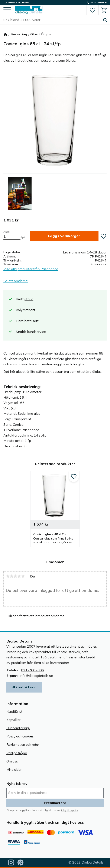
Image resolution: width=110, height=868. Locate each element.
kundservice (36, 332)
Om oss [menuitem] (12, 761)
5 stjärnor (23, 576)
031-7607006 (33, 670)
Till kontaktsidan (24, 687)
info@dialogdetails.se (36, 676)
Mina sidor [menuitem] (14, 770)
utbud (29, 299)
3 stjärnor (15, 576)
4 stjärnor (19, 576)
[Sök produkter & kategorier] (52, 20)
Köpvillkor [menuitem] (13, 720)
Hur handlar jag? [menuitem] (18, 728)
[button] (7, 10)
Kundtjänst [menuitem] (14, 712)
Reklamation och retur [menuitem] (23, 745)
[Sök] (105, 20)
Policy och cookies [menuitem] (20, 736)
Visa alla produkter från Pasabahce (31, 269)
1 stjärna (8, 576)
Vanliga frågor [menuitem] (17, 753)
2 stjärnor (12, 576)
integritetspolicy (69, 810)
